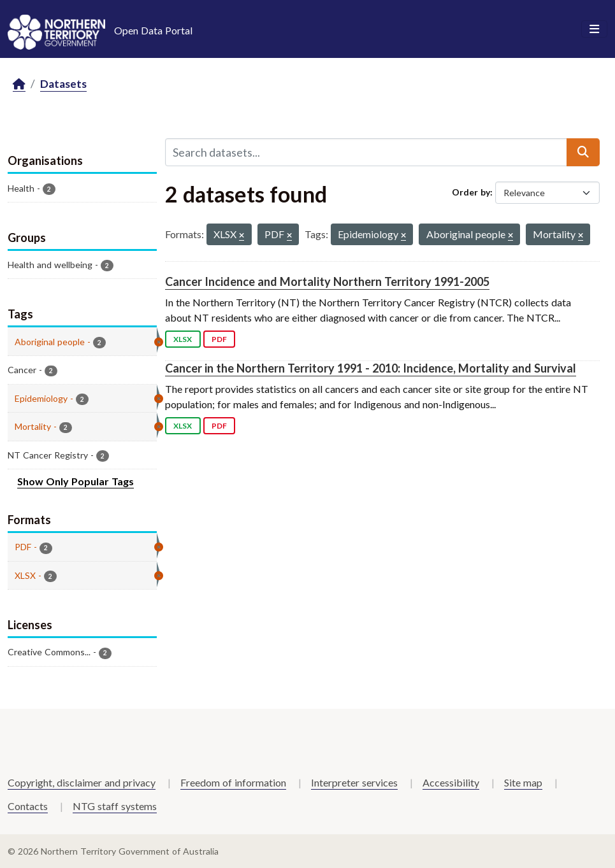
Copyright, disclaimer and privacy (82, 782)
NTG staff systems (115, 806)
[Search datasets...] (366, 152)
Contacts (28, 806)
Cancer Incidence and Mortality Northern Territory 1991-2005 (327, 281)
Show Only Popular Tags (76, 481)
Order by (471, 192)
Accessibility (451, 782)
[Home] (19, 84)
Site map (523, 782)
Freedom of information (233, 782)
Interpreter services (354, 782)
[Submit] (583, 152)
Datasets (63, 84)
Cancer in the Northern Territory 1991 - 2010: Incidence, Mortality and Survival (371, 368)
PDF (219, 339)
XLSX (183, 339)
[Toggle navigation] (594, 29)
